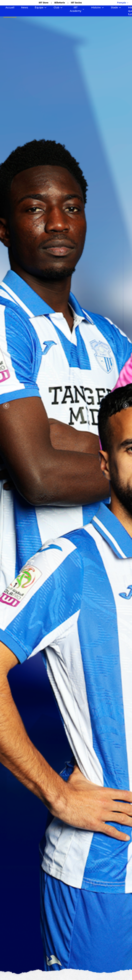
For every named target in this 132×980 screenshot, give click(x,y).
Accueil (10, 8)
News (25, 8)
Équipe (41, 8)
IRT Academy (77, 9)
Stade (116, 8)
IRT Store (44, 3)
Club (58, 8)
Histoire (98, 8)
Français (123, 3)
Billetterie (60, 3)
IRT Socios (76, 3)
